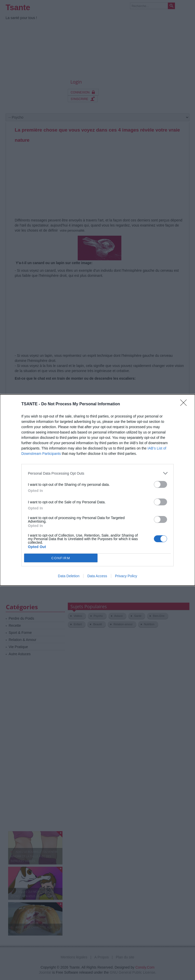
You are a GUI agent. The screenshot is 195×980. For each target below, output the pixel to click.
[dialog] (97, 490)
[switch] (160, 484)
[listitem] (97, 473)
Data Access (97, 576)
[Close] (185, 404)
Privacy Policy (126, 576)
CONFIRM (61, 558)
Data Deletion (69, 576)
